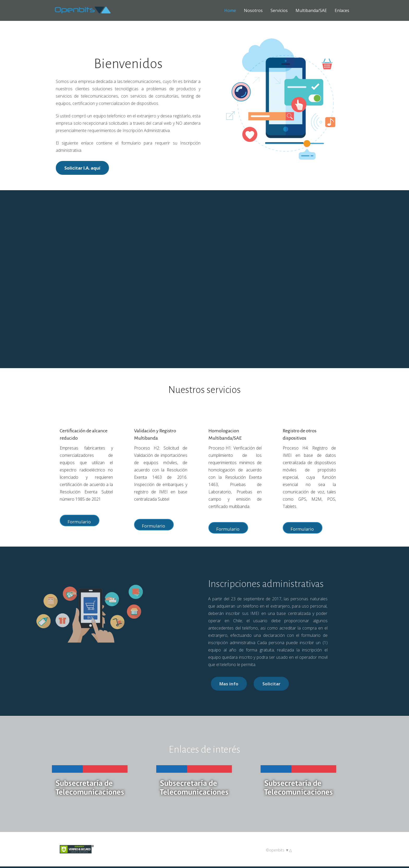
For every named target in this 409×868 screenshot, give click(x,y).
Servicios (279, 10)
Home (230, 10)
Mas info (275, 685)
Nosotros (253, 10)
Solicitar (320, 685)
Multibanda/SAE (311, 10)
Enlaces (342, 10)
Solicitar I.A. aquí (77, 168)
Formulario (79, 522)
